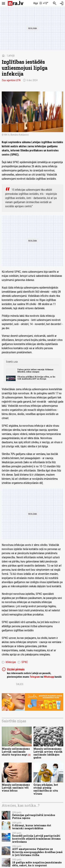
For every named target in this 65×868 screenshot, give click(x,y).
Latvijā (11, 56)
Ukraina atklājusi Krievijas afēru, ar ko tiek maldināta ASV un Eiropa (36, 378)
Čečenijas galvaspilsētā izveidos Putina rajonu (34, 816)
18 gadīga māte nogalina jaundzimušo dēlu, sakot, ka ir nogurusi (37, 864)
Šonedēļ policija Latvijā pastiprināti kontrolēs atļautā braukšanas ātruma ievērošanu (36, 839)
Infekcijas (9, 662)
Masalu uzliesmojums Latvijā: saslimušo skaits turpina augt (16, 752)
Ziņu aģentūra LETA (11, 80)
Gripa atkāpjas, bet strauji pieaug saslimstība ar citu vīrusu (46, 789)
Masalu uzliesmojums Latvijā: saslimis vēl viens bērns (16, 788)
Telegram (35, 677)
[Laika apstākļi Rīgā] (41, 3)
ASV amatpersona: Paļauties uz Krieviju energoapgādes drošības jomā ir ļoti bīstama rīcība (37, 852)
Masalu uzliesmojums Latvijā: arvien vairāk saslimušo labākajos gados (48, 753)
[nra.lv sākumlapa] (16, 3)
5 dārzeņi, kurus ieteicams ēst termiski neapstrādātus (32, 827)
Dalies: (20, 684)
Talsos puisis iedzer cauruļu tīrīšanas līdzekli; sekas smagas (35, 371)
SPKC (23, 662)
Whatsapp (49, 677)
